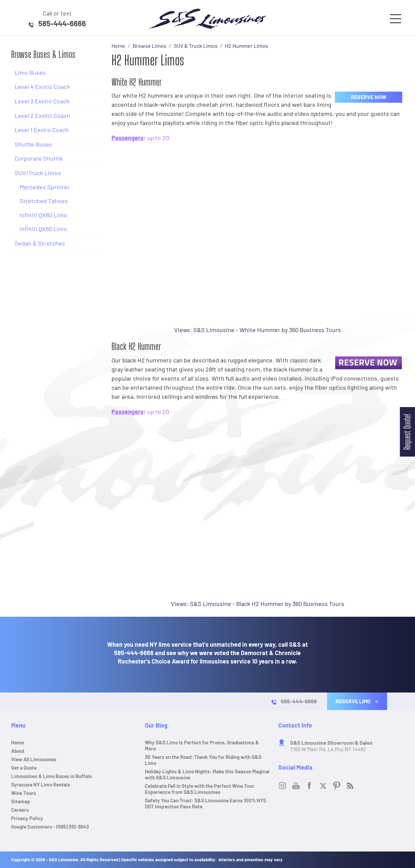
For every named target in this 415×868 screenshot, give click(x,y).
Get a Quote (24, 768)
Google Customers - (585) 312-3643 (50, 827)
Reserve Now (369, 97)
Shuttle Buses (33, 144)
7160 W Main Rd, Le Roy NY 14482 (331, 746)
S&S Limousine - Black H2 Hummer (237, 604)
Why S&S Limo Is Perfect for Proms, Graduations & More (202, 745)
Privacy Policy (27, 818)
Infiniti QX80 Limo (43, 215)
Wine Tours (24, 793)
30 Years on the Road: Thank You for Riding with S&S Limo (203, 760)
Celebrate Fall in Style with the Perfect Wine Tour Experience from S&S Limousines (200, 789)
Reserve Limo (357, 701)
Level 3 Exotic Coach (42, 101)
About (18, 751)
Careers (20, 810)
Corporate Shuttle (39, 158)
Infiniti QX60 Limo (43, 229)
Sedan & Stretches (40, 243)
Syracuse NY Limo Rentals (41, 784)
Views (182, 330)
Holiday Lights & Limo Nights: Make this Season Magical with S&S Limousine (207, 774)
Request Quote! (407, 432)
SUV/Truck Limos (38, 173)
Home (18, 742)
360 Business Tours (315, 330)
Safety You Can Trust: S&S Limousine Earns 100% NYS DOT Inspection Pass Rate (205, 803)
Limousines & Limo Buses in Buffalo (52, 776)
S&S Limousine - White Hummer (237, 330)
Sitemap (21, 801)
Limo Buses (30, 72)
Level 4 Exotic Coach (42, 87)
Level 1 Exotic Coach (42, 130)
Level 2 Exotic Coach (42, 116)
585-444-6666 (62, 23)
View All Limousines (34, 759)
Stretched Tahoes (44, 201)
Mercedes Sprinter (45, 187)
